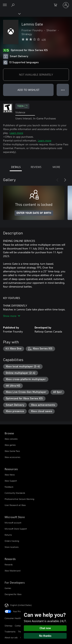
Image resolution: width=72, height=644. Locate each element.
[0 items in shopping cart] (57, 5)
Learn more (16, 133)
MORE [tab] (56, 167)
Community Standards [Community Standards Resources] (15, 493)
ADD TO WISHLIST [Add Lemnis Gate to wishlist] (28, 90)
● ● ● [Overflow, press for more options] (63, 90)
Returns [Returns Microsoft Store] (8, 535)
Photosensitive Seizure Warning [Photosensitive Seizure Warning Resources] (19, 499)
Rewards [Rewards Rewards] (9, 564)
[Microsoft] (36, 3)
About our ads (11, 637)
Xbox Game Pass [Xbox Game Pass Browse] (12, 451)
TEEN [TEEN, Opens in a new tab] (22, 106)
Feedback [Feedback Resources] (9, 487)
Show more (12, 316)
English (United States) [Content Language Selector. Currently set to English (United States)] (21, 605)
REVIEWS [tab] (36, 167)
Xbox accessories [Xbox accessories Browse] (12, 457)
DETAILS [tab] (16, 167)
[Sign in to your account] (66, 5)
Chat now (45, 628)
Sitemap (8, 626)
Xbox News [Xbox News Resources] (10, 475)
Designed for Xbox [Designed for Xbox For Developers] (13, 594)
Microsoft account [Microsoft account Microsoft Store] (13, 523)
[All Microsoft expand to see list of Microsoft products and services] (5, 5)
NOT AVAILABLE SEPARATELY (36, 75)
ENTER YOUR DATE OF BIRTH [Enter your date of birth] (34, 213)
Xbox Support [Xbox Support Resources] (11, 481)
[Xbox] (10, 14)
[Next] (65, 180)
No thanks (45, 636)
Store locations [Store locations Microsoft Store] (12, 547)
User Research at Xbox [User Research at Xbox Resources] (15, 505)
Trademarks (10, 632)
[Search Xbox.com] (13, 5)
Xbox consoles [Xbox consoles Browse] (11, 439)
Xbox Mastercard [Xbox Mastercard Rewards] (12, 571)
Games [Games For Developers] (8, 588)
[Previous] (57, 180)
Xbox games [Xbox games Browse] (10, 445)
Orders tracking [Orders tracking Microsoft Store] (12, 541)
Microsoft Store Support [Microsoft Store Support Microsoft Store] (16, 529)
